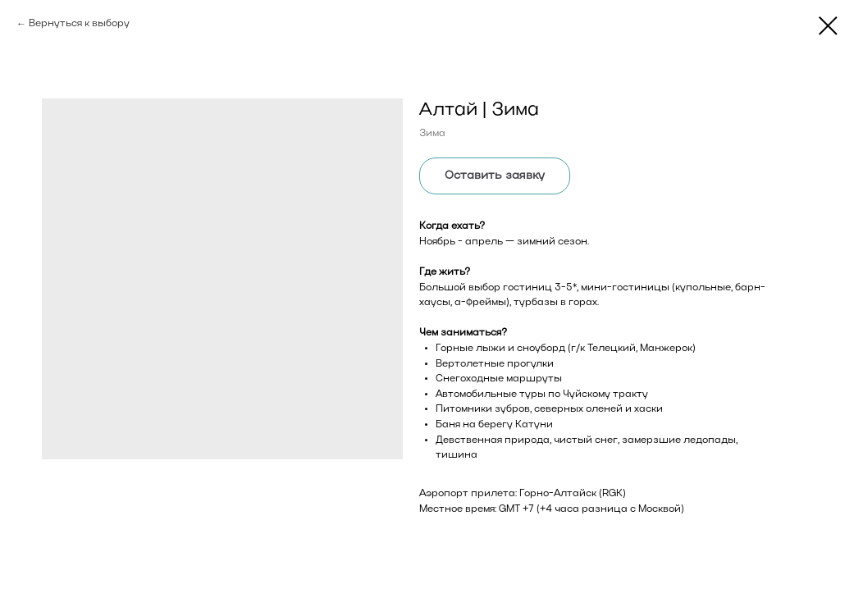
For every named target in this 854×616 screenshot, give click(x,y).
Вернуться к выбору (79, 24)
